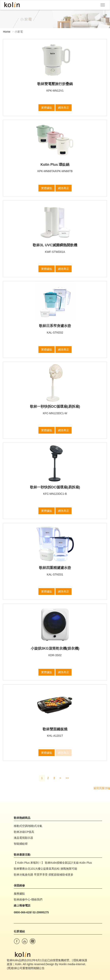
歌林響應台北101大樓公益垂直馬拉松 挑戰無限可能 (45, 869)
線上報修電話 (22, 905)
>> (67, 778)
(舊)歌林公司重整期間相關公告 (26, 968)
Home (7, 32)
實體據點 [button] (47, 108)
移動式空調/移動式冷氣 (28, 826)
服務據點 (19, 894)
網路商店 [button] (63, 108)
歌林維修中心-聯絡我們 (28, 899)
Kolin (12, 5)
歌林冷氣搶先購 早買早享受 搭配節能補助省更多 (44, 875)
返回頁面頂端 (102, 788)
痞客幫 (33, 941)
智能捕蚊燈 (21, 844)
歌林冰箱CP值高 (24, 832)
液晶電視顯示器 (23, 838)
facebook (17, 941)
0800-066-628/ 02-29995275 (31, 912)
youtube (25, 941)
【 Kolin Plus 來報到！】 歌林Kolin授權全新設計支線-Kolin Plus (53, 863)
